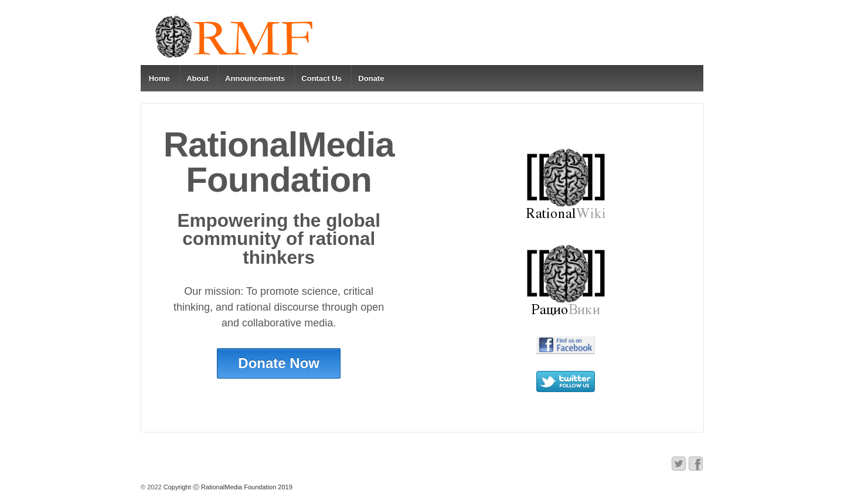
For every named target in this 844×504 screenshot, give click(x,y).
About (198, 78)
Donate (371, 78)
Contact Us (321, 78)
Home (159, 78)
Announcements (255, 78)
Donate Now (279, 363)
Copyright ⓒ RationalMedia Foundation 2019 (227, 487)
